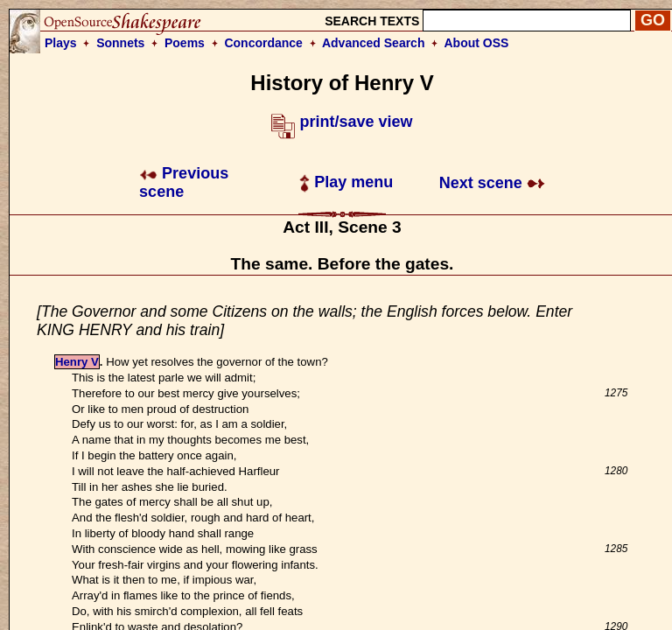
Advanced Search (374, 43)
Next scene (492, 183)
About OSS (477, 43)
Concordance (263, 43)
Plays (61, 43)
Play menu (346, 182)
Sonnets (120, 43)
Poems (185, 43)
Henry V (77, 362)
